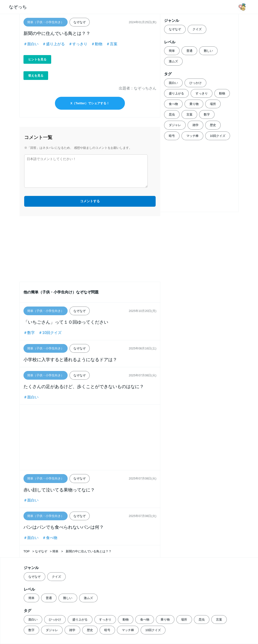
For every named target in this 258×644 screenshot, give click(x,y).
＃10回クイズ (50, 333)
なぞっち (18, 7)
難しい (208, 51)
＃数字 (29, 333)
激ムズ (173, 61)
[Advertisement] (90, 249)
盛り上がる (176, 93)
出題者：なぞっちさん (138, 88)
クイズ (197, 29)
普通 (189, 51)
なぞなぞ (175, 29)
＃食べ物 (50, 538)
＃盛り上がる (54, 44)
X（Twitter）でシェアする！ (90, 103)
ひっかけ (196, 83)
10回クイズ (218, 136)
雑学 (196, 125)
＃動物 (97, 44)
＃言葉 (112, 44)
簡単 (172, 51)
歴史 (213, 125)
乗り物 (194, 104)
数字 (207, 114)
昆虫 (172, 114)
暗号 (172, 136)
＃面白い (31, 44)
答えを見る (36, 76)
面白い (173, 83)
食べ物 (173, 104)
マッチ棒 (193, 136)
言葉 (189, 114)
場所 (213, 104)
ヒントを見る (37, 59)
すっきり (202, 93)
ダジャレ (175, 125)
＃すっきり (78, 44)
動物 (222, 93)
